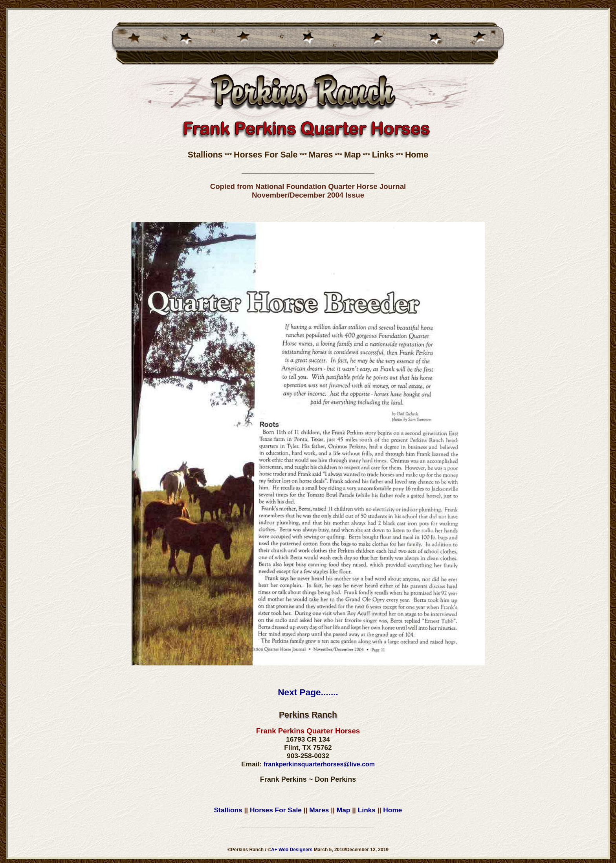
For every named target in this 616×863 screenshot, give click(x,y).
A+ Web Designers (292, 850)
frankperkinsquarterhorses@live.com (319, 764)
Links (383, 155)
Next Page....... (308, 692)
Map (353, 155)
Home (417, 155)
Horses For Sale (266, 155)
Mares (321, 155)
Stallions (205, 155)
